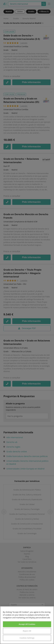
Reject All (27, 631)
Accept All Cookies (27, 624)
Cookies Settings (27, 638)
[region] (27, 625)
